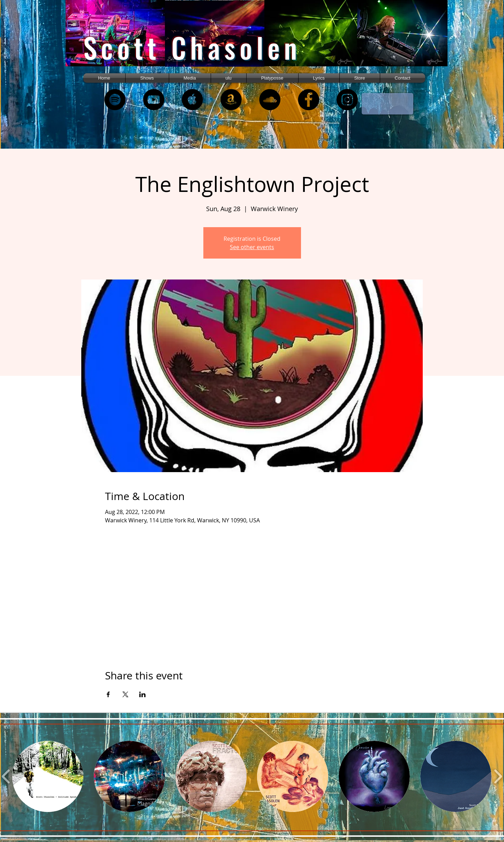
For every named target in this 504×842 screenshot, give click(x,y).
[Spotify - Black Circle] (115, 100)
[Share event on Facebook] (108, 694)
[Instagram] (347, 100)
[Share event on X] (125, 694)
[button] (190, 78)
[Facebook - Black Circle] (309, 100)
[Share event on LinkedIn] (142, 694)
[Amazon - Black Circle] (231, 100)
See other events (252, 247)
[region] (124, 39)
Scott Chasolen (192, 47)
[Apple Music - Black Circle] (192, 100)
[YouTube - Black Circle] (154, 100)
